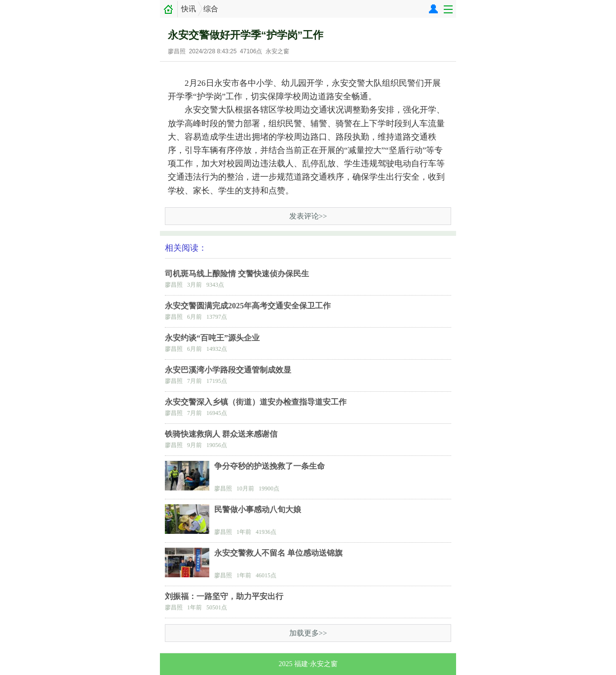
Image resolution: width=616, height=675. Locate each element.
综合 (211, 9)
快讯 (189, 9)
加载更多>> (308, 633)
